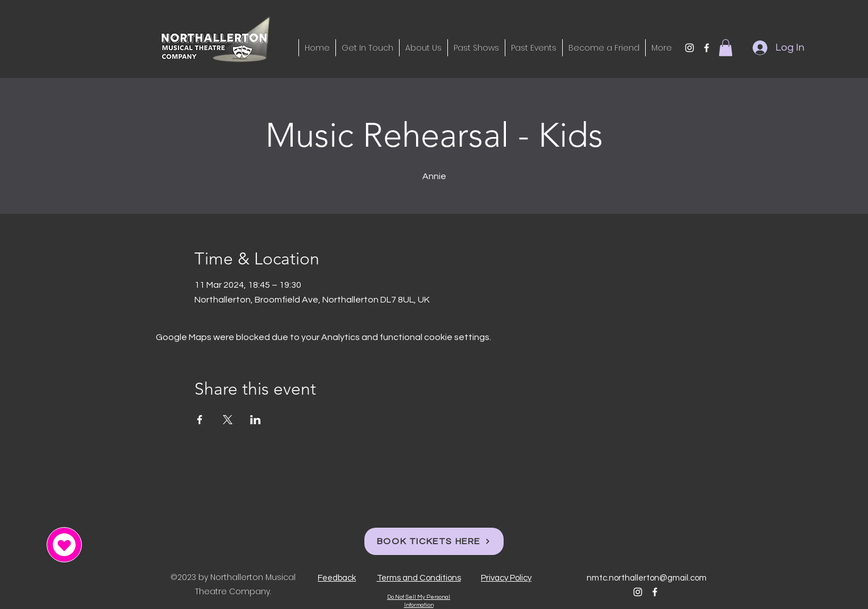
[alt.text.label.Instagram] (690, 48)
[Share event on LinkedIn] (256, 420)
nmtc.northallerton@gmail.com (647, 578)
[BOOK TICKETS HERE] (434, 541)
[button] (726, 48)
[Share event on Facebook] (200, 420)
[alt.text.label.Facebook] (707, 48)
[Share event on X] (228, 420)
